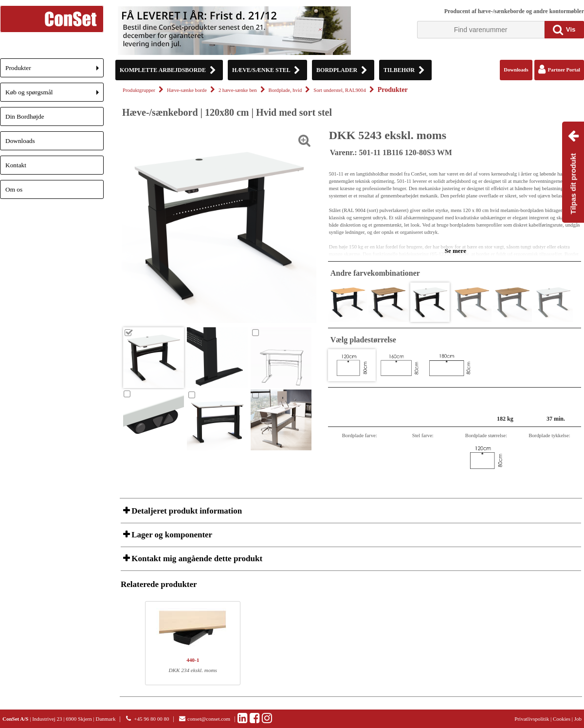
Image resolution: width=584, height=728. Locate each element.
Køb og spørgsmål (55, 95)
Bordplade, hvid (285, 90)
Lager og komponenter (171, 535)
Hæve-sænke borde (187, 90)
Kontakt (16, 165)
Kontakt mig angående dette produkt (196, 559)
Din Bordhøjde (25, 116)
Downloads (20, 141)
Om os (14, 189)
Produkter (55, 71)
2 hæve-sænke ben (238, 90)
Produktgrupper (139, 90)
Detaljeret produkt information (186, 511)
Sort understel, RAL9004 (339, 90)
